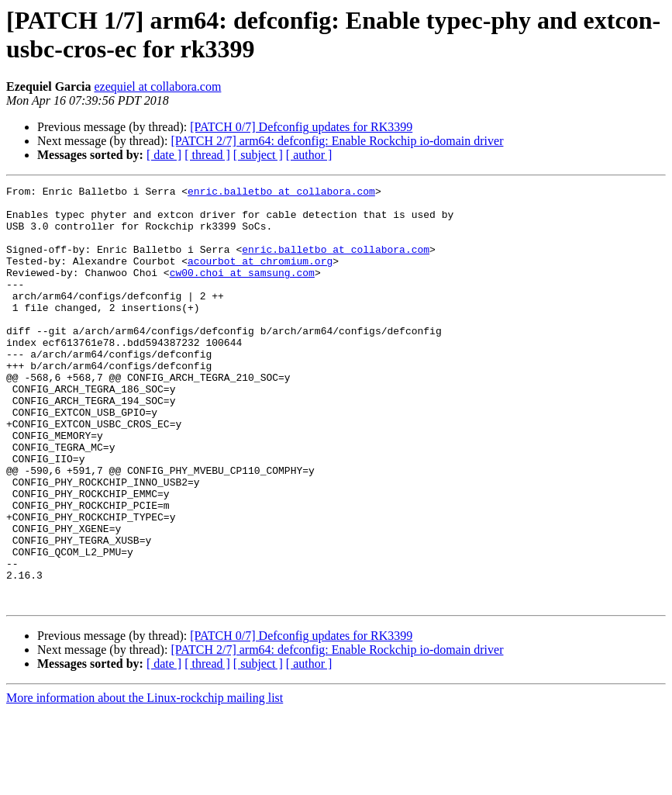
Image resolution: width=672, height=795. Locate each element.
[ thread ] (207, 155)
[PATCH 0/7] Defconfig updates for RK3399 (301, 127)
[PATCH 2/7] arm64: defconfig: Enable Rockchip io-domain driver (337, 141)
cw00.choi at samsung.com (242, 291)
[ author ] (309, 155)
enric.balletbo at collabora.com (281, 193)
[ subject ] (258, 155)
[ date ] (164, 155)
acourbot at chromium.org (260, 277)
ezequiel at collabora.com (157, 86)
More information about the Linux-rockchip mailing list (145, 781)
